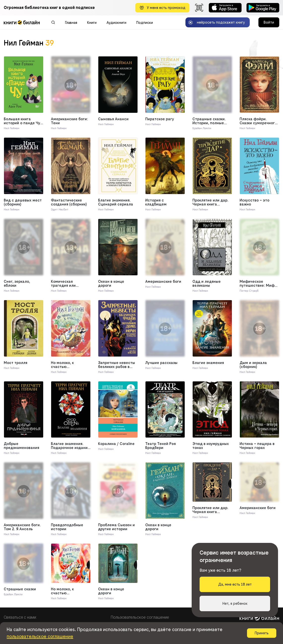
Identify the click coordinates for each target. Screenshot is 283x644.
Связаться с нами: (20, 617)
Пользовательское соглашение (140, 617)
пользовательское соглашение (40, 636)
